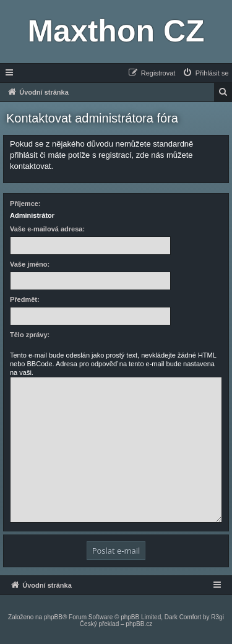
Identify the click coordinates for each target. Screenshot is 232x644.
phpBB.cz (139, 624)
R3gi (217, 617)
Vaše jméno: (30, 264)
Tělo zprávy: (30, 335)
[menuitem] (205, 73)
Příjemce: (25, 204)
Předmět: (25, 299)
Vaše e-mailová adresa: (47, 229)
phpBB (53, 617)
